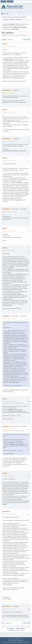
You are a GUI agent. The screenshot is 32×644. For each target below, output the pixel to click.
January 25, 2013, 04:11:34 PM (9, 401)
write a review (15, 29)
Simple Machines (20, 641)
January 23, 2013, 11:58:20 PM (10, 212)
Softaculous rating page (20, 28)
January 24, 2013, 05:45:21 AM (9, 231)
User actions (27, 40)
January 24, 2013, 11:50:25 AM (9, 250)
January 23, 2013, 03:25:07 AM (9, 93)
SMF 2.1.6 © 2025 (12, 641)
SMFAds (4, 642)
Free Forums (10, 642)
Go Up (3, 623)
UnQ (5, 44)
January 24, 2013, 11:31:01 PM (9, 319)
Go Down (4, 40)
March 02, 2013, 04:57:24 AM (8, 609)
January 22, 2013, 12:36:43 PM (9, 46)
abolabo (7, 209)
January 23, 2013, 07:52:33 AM (9, 141)
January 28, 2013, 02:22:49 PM (9, 476)
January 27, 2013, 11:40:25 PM (9, 429)
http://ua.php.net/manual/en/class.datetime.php (14, 151)
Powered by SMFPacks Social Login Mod (21, 642)
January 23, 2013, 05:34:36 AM (9, 112)
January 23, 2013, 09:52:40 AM (9, 161)
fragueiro (7, 511)
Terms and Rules (15, 639)
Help (10, 639)
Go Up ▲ (21, 639)
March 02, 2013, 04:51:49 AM (8, 514)
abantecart (7, 90)
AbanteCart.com (13, 630)
